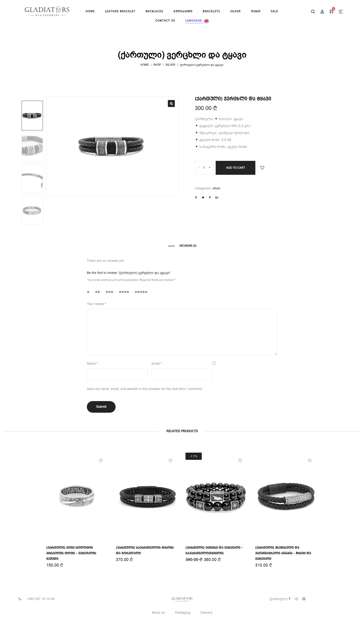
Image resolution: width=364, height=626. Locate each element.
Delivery (206, 613)
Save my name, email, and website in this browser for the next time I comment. (145, 389)
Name (92, 364)
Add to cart (236, 168)
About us (158, 613)
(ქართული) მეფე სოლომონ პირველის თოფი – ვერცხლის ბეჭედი (71, 553)
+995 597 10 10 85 (41, 599)
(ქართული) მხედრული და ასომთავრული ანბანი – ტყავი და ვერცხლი (283, 551)
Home (145, 65)
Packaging (183, 613)
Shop (157, 65)
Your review (96, 304)
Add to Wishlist (262, 168)
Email (157, 364)
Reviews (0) (188, 246)
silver (170, 65)
